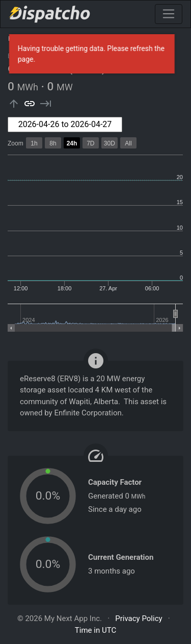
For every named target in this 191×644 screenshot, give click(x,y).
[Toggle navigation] (169, 14)
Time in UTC (95, 630)
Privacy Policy (139, 618)
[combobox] (65, 125)
